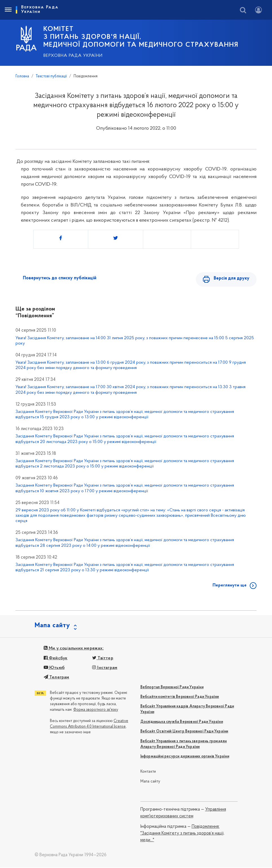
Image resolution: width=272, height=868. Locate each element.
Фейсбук (56, 659)
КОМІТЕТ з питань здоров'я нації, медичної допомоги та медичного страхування (141, 37)
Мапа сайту (150, 782)
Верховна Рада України (73, 56)
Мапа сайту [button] (52, 626)
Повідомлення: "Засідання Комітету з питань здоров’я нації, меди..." (182, 834)
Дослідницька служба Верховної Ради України (182, 722)
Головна (22, 76)
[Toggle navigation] (8, 10)
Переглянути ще (230, 586)
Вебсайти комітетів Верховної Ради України (180, 697)
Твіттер (103, 659)
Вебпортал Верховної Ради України (172, 688)
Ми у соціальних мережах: (74, 649)
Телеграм (57, 678)
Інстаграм (105, 668)
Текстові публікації (51, 76)
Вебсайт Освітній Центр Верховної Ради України (184, 732)
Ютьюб (54, 668)
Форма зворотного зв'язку (96, 710)
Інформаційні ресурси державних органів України (185, 757)
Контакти (148, 772)
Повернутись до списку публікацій (60, 278)
